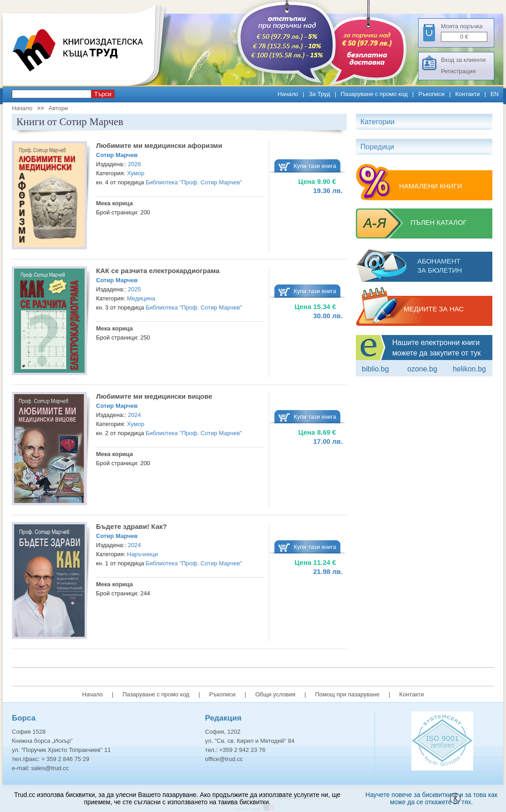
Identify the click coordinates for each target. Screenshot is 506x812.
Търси (103, 94)
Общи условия (275, 694)
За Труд (320, 94)
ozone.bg (422, 369)
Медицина (141, 298)
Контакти (467, 94)
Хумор (136, 173)
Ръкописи (431, 94)
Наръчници (142, 554)
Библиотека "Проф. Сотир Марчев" (194, 182)
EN (495, 94)
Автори (58, 108)
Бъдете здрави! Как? (132, 526)
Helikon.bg (469, 369)
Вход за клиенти (463, 60)
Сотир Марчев (117, 155)
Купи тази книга (315, 166)
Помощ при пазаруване (347, 694)
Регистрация (458, 71)
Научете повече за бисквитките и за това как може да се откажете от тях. (431, 798)
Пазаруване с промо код (374, 94)
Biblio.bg (375, 369)
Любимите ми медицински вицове (154, 396)
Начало (288, 94)
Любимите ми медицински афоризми (159, 145)
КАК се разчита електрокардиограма (158, 271)
